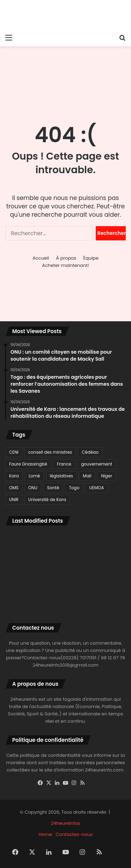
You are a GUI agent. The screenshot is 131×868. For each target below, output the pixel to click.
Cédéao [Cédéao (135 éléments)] (90, 452)
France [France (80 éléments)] (64, 464)
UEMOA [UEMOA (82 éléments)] (96, 488)
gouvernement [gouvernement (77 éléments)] (97, 464)
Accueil (41, 258)
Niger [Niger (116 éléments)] (106, 476)
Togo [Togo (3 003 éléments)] (74, 488)
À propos (66, 258)
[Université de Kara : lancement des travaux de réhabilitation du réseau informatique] (24, 543)
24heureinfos (65, 823)
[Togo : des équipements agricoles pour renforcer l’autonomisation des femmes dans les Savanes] (66, 543)
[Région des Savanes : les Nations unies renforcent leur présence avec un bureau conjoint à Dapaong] (107, 568)
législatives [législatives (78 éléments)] (62, 476)
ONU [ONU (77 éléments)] (33, 488)
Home (45, 834)
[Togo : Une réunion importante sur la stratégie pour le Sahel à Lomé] (107, 592)
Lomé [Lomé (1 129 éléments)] (34, 476)
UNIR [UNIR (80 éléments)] (14, 500)
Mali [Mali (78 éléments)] (87, 476)
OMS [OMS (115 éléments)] (14, 488)
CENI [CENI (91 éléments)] (14, 452)
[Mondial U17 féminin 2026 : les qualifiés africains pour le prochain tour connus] (66, 568)
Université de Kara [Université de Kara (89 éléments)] (47, 500)
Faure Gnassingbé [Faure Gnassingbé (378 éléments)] (28, 464)
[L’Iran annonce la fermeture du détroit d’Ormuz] (66, 592)
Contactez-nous (74, 834)
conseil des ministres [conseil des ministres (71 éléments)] (50, 452)
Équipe (91, 258)
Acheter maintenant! (65, 265)
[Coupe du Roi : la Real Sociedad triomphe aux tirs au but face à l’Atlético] (24, 568)
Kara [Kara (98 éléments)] (14, 476)
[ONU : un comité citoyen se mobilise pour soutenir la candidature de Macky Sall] (107, 543)
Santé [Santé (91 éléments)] (53, 488)
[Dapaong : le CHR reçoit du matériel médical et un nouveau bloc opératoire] (24, 592)
